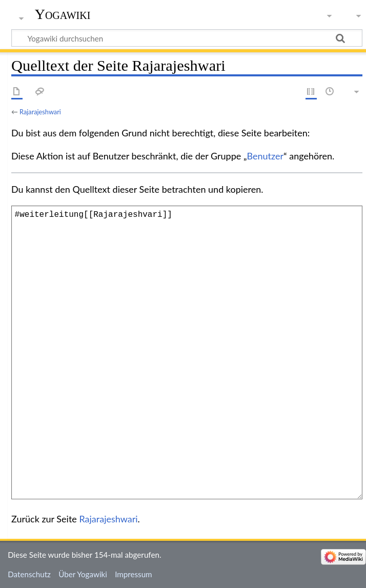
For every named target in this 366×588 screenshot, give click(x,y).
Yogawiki (63, 14)
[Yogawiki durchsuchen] (187, 38)
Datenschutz (29, 574)
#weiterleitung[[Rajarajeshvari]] (187, 352)
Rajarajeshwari (40, 112)
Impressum (134, 574)
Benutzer (266, 156)
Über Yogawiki (83, 574)
